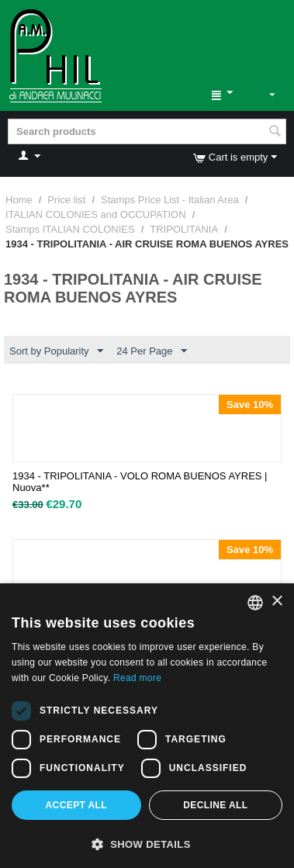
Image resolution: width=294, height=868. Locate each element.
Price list (66, 200)
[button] (147, 843)
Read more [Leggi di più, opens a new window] (137, 678)
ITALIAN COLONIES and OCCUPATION (96, 214)
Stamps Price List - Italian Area (170, 200)
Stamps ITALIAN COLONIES (70, 229)
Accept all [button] (77, 805)
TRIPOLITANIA (184, 229)
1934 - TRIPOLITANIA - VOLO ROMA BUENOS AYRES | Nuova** (140, 482)
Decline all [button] (215, 805)
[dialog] (147, 726)
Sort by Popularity (56, 351)
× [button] (277, 602)
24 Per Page (151, 351)
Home (19, 200)
